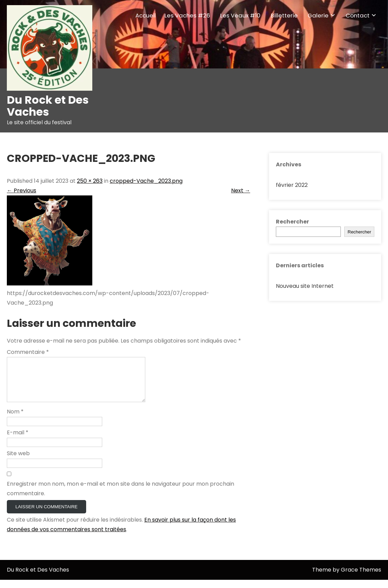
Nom (15, 420)
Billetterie (284, 15)
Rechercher (292, 222)
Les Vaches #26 (187, 15)
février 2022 (292, 185)
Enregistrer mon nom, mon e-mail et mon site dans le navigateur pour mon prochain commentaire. (121, 497)
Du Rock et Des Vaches (48, 106)
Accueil (146, 15)
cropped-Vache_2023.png (146, 181)
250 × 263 (90, 181)
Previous (22, 190)
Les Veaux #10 (240, 15)
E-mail (18, 441)
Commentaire (28, 352)
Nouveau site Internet (305, 286)
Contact (358, 15)
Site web (18, 462)
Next (241, 190)
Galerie (318, 15)
